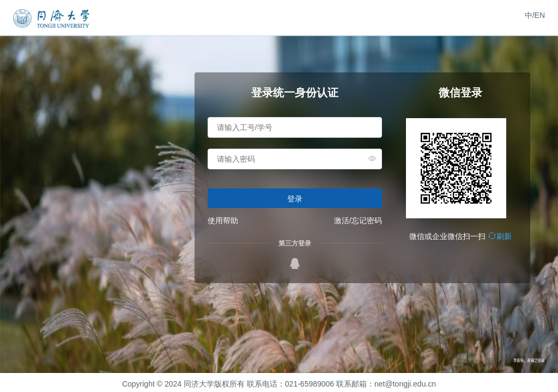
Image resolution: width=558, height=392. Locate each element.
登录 (295, 199)
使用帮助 (223, 220)
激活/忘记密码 (358, 220)
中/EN (535, 15)
